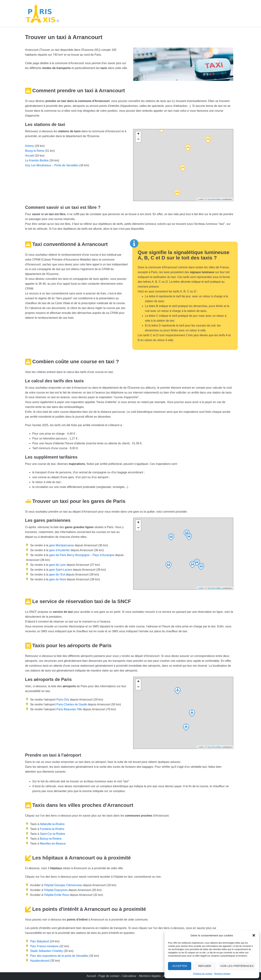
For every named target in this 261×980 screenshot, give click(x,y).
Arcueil (29, 156)
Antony (30, 146)
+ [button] (138, 134)
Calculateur (130, 976)
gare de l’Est (57, 575)
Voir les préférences (237, 966)
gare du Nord (57, 579)
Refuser (205, 966)
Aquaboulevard (40, 961)
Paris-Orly (63, 700)
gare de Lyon (57, 565)
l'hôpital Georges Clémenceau (63, 885)
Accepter (180, 966)
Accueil (92, 976)
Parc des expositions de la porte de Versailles (59, 956)
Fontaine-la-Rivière (52, 829)
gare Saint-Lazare (60, 570)
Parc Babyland (39, 941)
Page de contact (109, 976)
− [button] (138, 139)
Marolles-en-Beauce (53, 844)
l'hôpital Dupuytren (56, 890)
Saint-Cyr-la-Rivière (52, 834)
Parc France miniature (44, 946)
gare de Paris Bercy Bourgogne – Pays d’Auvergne (81, 555)
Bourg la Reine (35, 151)
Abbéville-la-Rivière (52, 824)
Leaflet (201, 199)
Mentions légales (222, 974)
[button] (254, 935)
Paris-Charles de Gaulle (72, 704)
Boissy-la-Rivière (51, 839)
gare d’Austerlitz (59, 550)
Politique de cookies (203, 974)
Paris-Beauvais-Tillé (69, 709)
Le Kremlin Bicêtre (37, 160)
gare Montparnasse (61, 545)
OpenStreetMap (214, 199)
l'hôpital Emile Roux (56, 895)
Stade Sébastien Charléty (46, 951)
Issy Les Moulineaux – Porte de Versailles (52, 165)
